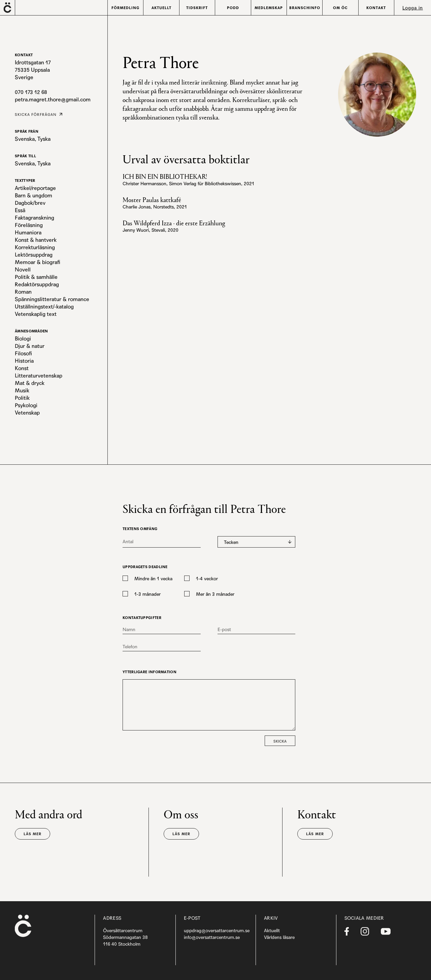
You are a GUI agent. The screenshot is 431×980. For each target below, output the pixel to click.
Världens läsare (279, 937)
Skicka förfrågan (36, 115)
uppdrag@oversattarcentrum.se (217, 930)
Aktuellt (272, 930)
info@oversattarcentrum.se (212, 937)
